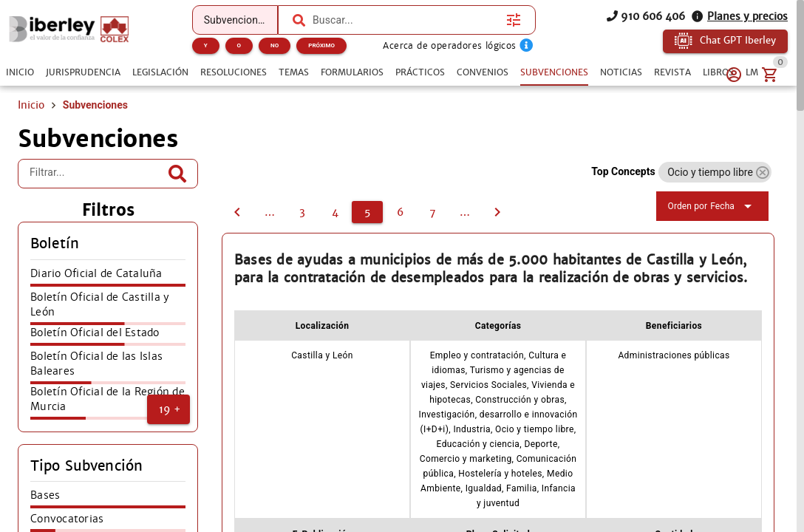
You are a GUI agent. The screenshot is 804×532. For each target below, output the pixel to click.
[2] (270, 212)
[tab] (20, 72)
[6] (400, 212)
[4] (237, 212)
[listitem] (108, 278)
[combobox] (406, 20)
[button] (168, 409)
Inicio (31, 105)
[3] (302, 212)
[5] (367, 212)
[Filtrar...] (97, 174)
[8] (465, 212)
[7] (432, 212)
